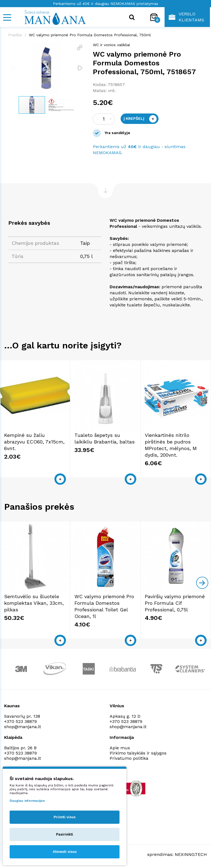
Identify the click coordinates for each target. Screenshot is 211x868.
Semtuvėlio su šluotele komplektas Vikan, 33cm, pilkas (34, 603)
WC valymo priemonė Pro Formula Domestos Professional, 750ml (90, 35)
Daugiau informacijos (27, 801)
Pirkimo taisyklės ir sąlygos (138, 753)
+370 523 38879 (20, 721)
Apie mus (120, 748)
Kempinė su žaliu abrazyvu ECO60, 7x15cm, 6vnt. (34, 442)
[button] (80, 48)
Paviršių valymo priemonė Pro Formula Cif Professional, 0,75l (175, 603)
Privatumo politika (129, 758)
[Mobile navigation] (7, 17)
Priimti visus (65, 817)
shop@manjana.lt (23, 727)
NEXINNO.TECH (191, 854)
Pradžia (15, 35)
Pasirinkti (65, 834)
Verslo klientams (186, 17)
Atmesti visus (65, 852)
